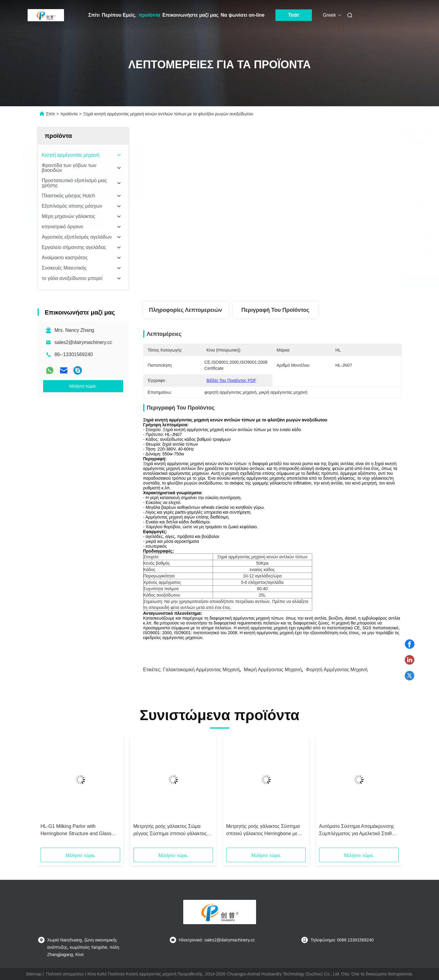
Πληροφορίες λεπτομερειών (186, 310)
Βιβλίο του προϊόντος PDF (231, 380)
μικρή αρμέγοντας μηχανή (273, 670)
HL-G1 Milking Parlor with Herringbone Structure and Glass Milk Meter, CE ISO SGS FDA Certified (76, 830)
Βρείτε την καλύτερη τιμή (306, 282)
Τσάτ (294, 15)
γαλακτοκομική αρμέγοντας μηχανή (201, 670)
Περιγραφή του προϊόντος (275, 310)
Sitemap (34, 974)
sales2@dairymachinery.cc (83, 342)
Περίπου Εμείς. (119, 15)
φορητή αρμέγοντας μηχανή (337, 670)
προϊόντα (150, 15)
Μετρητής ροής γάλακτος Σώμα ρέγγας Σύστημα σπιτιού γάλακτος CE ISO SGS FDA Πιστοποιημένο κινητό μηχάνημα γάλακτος (170, 830)
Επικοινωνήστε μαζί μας (190, 15)
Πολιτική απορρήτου (65, 974)
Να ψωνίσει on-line (243, 15)
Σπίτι (94, 15)
